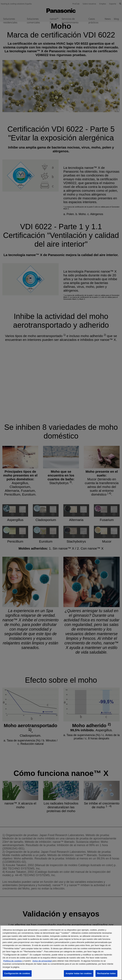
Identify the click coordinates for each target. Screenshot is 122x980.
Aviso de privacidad (42, 961)
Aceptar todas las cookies (79, 973)
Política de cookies (13, 961)
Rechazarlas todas (106, 973)
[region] (61, 953)
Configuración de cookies (17, 973)
